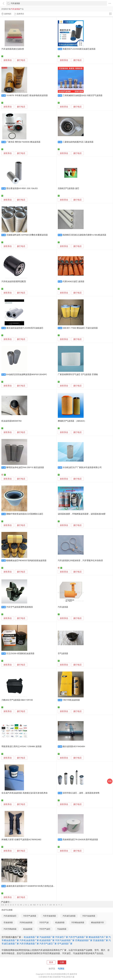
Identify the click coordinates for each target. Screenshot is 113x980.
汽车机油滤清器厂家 (29, 940)
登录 (51, 962)
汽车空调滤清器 (10, 929)
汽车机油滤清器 (26, 922)
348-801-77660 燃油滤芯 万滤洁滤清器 (80, 328)
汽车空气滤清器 (30, 916)
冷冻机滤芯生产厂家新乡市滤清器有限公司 (82, 467)
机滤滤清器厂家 (47, 940)
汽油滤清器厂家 (47, 937)
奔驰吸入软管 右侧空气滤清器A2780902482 (21, 840)
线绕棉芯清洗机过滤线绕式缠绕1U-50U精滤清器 (84, 235)
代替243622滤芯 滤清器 (74, 282)
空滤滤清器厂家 (100, 940)
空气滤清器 (63, 654)
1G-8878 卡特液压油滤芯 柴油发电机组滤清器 (27, 95)
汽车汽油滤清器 (89, 916)
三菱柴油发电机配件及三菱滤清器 (78, 142)
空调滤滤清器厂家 (84, 940)
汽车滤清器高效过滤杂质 (13, 49)
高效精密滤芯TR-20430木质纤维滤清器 (80, 840)
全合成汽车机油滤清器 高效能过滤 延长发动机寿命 (24, 793)
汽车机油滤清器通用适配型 (14, 282)
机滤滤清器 (60, 922)
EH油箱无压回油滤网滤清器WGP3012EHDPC (27, 374)
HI (21, 905)
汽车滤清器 (63, 607)
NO (34, 905)
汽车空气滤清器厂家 (78, 937)
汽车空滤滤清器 (49, 916)
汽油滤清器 (62, 929)
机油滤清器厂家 (31, 937)
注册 (62, 962)
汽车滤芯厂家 (62, 937)
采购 (110, 781)
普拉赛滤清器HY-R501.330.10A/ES (22, 188)
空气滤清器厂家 (65, 944)
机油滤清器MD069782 (12, 421)
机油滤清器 (28, 929)
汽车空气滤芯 (45, 929)
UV (51, 905)
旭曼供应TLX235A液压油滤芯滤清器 (79, 49)
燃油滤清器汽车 (97, 922)
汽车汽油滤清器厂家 (65, 940)
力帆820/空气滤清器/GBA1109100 (17, 700)
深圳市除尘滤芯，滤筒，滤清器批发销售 (81, 793)
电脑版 (61, 969)
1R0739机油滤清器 (71, 700)
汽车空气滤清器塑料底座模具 (20, 607)
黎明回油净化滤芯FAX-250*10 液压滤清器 (25, 467)
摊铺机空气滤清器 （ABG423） (72, 421)
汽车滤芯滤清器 (69, 916)
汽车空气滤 (44, 922)
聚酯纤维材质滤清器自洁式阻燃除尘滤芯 (25, 514)
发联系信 (8, 60)
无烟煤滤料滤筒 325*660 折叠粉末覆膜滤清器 (27, 235)
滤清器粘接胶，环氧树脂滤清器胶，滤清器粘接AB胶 (82, 514)
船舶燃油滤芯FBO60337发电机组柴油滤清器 (26, 561)
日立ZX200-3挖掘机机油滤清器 (20, 654)
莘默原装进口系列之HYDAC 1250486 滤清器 (21, 746)
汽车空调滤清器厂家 (29, 944)
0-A (3, 905)
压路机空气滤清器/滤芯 (68, 188)
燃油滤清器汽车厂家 (98, 937)
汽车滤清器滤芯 (10, 916)
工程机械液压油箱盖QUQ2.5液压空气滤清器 (83, 95)
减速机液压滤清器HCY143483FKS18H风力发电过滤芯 (31, 886)
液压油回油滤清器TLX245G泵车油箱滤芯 (25, 328)
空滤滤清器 (8, 922)
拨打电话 (21, 60)
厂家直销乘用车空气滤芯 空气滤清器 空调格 (78, 374)
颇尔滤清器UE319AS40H (74, 746)
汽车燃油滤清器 (78, 922)
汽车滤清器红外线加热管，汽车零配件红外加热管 (80, 561)
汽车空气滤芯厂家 (48, 944)
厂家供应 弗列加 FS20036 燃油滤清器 (23, 142)
